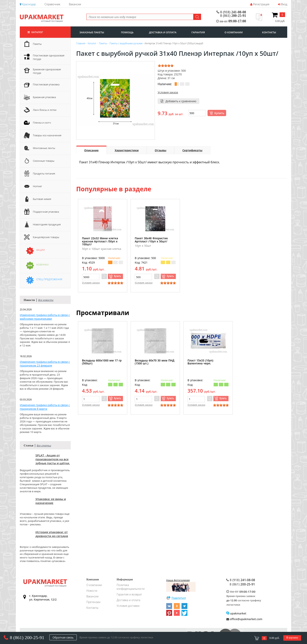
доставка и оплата (163, 32)
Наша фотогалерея (181, 585)
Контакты (92, 608)
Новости (92, 591)
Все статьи (44, 445)
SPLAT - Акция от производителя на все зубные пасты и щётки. (53, 459)
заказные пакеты (92, 32)
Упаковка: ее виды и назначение (51, 501)
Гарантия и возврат (129, 594)
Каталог (35, 32)
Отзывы (160, 150)
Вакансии (75, 4)
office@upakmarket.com (244, 619)
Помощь (127, 32)
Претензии (93, 602)
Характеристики (127, 150)
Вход (283, 4)
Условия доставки (128, 606)
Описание (91, 150)
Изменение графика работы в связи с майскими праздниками (45, 317)
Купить (219, 113)
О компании (94, 585)
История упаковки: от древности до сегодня (52, 534)
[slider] (166, 66)
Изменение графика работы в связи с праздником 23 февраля (45, 364)
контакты (269, 32)
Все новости (46, 300)
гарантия (198, 32)
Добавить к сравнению (181, 101)
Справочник (52, 4)
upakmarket (236, 613)
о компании (234, 32)
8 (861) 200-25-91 (27, 638)
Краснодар (28, 4)
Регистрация (260, 4)
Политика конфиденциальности (131, 587)
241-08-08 (231, 12)
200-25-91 (233, 16)
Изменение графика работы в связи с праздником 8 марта (45, 407)
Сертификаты (192, 150)
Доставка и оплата (128, 600)
